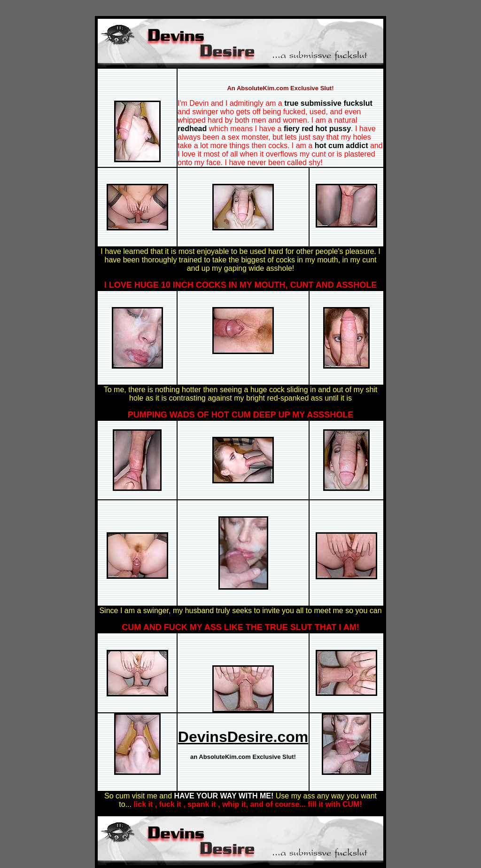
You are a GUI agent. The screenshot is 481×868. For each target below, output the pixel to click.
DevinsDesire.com (243, 737)
